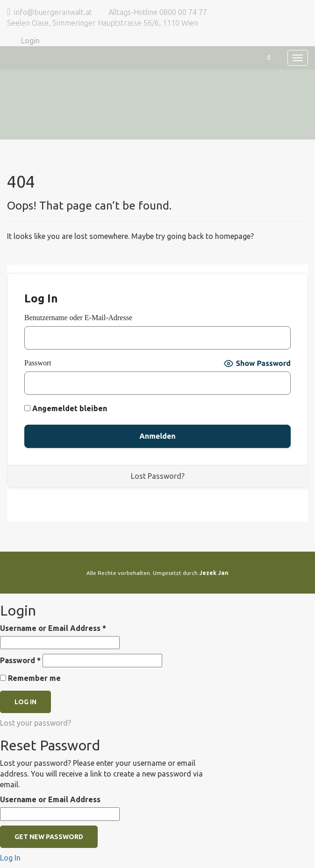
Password (20, 660)
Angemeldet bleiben (66, 408)
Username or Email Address (53, 628)
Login (30, 41)
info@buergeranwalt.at (53, 12)
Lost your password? (36, 723)
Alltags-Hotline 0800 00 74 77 (158, 12)
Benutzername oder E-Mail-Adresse (78, 318)
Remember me (30, 678)
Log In (10, 858)
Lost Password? (158, 476)
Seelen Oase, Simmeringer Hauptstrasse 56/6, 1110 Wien (103, 23)
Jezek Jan (214, 573)
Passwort (38, 363)
